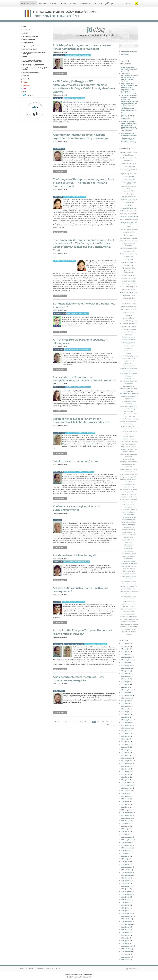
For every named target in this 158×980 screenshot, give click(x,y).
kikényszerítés (132, 332)
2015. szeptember (127, 690)
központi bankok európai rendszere (129, 343)
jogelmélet (125, 607)
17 (90, 722)
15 (81, 722)
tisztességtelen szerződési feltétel (129, 170)
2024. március (126, 902)
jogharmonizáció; (126, 589)
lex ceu (134, 629)
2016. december (127, 728)
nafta (127, 309)
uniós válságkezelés (129, 515)
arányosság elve (125, 214)
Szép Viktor (66, 102)
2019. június (125, 777)
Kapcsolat (98, 3)
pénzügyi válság (132, 477)
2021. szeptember (127, 840)
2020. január (125, 793)
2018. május (125, 750)
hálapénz (132, 361)
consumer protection (129, 437)
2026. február (126, 954)
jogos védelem (124, 374)
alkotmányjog (129, 265)
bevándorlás (133, 292)
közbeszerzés (133, 500)
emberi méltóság (127, 602)
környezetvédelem (129, 298)
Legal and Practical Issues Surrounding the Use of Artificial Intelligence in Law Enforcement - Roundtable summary (129, 88)
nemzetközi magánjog (125, 394)
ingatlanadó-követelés (129, 569)
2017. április (125, 736)
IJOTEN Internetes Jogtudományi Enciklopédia (34, 53)
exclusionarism (125, 432)
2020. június (125, 804)
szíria (135, 517)
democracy (132, 452)
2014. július (125, 654)
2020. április (125, 799)
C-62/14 (78, 107)
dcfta (136, 469)
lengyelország (129, 542)
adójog (134, 554)
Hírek (24, 27)
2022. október (126, 870)
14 (76, 722)
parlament (132, 607)
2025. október (126, 949)
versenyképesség (126, 416)
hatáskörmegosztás (129, 379)
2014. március (126, 644)
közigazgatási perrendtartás (129, 622)
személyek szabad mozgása (129, 401)
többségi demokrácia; (125, 591)
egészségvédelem (129, 507)
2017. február (126, 731)
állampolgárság (129, 391)
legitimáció (125, 332)
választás (134, 214)
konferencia (124, 535)
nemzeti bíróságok (129, 232)
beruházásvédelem (129, 527)
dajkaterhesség (124, 619)
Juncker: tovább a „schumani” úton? (75, 461)
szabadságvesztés (129, 384)
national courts (129, 434)
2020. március (126, 796)
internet (123, 576)
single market (125, 439)
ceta (134, 304)
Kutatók (73, 3)
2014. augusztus (127, 657)
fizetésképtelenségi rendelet (129, 229)
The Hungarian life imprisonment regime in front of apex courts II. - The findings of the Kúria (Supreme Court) (84, 183)
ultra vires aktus (129, 235)
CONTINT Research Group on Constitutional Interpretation (32, 61)
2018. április (125, 747)
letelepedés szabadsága (129, 337)
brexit (129, 227)
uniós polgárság (132, 396)
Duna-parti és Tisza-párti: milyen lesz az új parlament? (129, 69)
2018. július (125, 755)
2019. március (126, 772)
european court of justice (131, 442)
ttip (136, 158)
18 (94, 722)
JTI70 (24, 92)
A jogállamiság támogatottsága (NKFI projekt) (35, 69)
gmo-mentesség (134, 419)
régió (122, 566)
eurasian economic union (127, 469)
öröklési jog (124, 396)
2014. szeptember (127, 660)
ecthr (135, 309)
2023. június (125, 889)
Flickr (25, 88)
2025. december (127, 952)
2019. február (126, 769)
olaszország (135, 591)
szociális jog (129, 205)
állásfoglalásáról (87, 362)
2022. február (126, 851)
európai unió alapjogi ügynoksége (129, 356)
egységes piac (126, 284)
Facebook (26, 79)
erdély (133, 532)
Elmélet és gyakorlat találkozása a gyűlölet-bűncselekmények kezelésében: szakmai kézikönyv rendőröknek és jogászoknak (129, 126)
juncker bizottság (133, 462)
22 (112, 722)
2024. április (125, 905)
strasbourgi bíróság (129, 275)
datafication (133, 574)
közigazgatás (133, 321)
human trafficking (129, 318)
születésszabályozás (132, 369)
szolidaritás (132, 281)
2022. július (125, 864)
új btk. (135, 381)
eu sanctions (124, 292)
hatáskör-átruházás (129, 346)
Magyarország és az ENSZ (31, 73)
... (72, 722)
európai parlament (129, 179)
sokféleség (123, 586)
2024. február (126, 900)
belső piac (133, 174)
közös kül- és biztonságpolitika (129, 272)
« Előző (57, 722)
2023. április (125, 883)
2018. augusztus (127, 758)
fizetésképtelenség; (132, 586)
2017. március (126, 733)
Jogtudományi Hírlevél (30, 46)
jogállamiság (125, 174)
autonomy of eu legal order (129, 444)
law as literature (129, 537)
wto (133, 251)
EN (130, 3)
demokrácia (127, 191)
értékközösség (124, 497)
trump (123, 309)
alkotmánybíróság (129, 176)
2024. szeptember (127, 916)
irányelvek (133, 330)
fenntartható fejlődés (129, 301)
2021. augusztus (127, 837)
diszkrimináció (129, 161)
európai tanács (125, 517)
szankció (124, 278)
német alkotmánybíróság (129, 238)
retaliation (133, 439)
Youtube (26, 82)
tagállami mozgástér (127, 158)
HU (127, 3)
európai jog (129, 404)
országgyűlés (131, 612)
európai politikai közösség (129, 561)
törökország (134, 510)
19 (98, 722)
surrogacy (129, 315)
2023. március (126, 881)
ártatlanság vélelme (125, 510)
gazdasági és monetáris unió (129, 187)
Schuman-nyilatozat (71, 476)
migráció (125, 281)
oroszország (134, 217)
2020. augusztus (127, 810)
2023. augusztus (127, 892)
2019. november (127, 788)
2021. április (125, 826)
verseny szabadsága (132, 454)
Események (26, 30)
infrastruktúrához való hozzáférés (129, 414)
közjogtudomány (126, 632)
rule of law (125, 452)
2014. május (125, 649)
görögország (124, 477)
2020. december (127, 818)
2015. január (125, 671)
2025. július (125, 943)
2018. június (125, 752)
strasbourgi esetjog (129, 487)
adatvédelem (127, 251)
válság (131, 517)
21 (107, 722)
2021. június (125, 832)
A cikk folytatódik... (60, 74)
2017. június (125, 742)
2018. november (127, 763)
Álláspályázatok (28, 43)
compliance (133, 287)
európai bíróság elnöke (126, 489)
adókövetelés (129, 579)
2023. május (125, 886)
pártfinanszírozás (129, 559)
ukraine (126, 424)
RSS (58, 969)
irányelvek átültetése (127, 208)
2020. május (125, 802)
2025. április (125, 935)
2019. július (125, 780)
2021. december (127, 848)
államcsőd (123, 479)
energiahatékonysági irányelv (73, 393)
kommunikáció (125, 574)
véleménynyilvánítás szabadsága (129, 609)
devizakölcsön (129, 259)
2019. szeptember (127, 785)
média (125, 612)
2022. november (127, 872)
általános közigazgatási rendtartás (129, 624)
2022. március (126, 853)
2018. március (126, 744)
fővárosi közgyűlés (129, 268)
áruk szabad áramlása (129, 505)
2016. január (125, 701)
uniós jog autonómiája (129, 411)
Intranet (30, 969)
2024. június (125, 908)
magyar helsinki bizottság (129, 358)
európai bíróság (132, 152)
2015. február (126, 673)
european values (125, 449)
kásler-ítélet (124, 211)
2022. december (127, 875)
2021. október (126, 843)
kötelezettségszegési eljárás (129, 241)
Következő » (111, 725)
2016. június (125, 714)
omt (136, 474)
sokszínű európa (125, 584)
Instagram (26, 85)
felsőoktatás (128, 629)
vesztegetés (126, 361)
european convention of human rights (129, 223)
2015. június (125, 684)
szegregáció (129, 634)
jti (109, 3)
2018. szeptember (127, 761)
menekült (134, 479)
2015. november (127, 695)
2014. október (126, 663)
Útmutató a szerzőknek (129, 52)
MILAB (25, 57)
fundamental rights (129, 289)
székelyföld (127, 566)
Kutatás (63, 3)
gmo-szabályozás (124, 419)
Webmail (22, 969)
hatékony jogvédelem (129, 492)
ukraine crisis (124, 287)
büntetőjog (132, 371)
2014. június (125, 652)
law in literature (132, 535)
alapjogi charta (129, 399)
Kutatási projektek (29, 39)
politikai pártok (124, 564)
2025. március (126, 932)
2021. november (127, 845)
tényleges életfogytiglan (127, 381)
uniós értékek (133, 199)
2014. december (127, 668)
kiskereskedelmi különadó (129, 340)
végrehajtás (123, 389)
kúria (133, 191)
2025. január (125, 927)
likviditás (129, 479)
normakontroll (132, 522)
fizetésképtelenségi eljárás (129, 581)
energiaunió (129, 467)
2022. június (125, 862)
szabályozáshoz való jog (129, 530)
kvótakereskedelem (129, 551)
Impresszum (125, 54)
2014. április (125, 646)
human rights (124, 321)
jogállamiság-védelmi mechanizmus (129, 545)
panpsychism (124, 324)
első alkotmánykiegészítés (129, 366)
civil (123, 629)
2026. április (125, 960)
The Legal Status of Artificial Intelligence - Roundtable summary (129, 140)
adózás (133, 416)
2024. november (127, 922)
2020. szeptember (127, 813)
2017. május (125, 739)
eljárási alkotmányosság (129, 525)
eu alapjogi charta (129, 202)
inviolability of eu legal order (129, 447)
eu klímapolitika (129, 549)
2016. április (125, 709)
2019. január (125, 766)
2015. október (126, 693)
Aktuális (43, 3)
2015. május (125, 682)
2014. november (127, 665)
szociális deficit (129, 335)
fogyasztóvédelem (129, 166)
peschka (134, 604)
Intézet (53, 3)
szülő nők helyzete (126, 604)
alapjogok (123, 152)
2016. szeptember (127, 720)
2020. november (127, 815)
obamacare (123, 369)
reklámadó (123, 454)
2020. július (125, 807)
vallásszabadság (129, 363)
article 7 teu (133, 449)
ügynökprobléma (125, 500)
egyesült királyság (133, 619)
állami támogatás (129, 194)
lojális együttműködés (129, 386)
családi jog (135, 394)
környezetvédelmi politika (129, 502)
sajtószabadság (127, 614)
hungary (122, 442)
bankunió (123, 254)
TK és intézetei (27, 4)
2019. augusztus (127, 783)
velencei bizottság (133, 627)
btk (135, 262)
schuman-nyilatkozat (129, 459)
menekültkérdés (127, 304)
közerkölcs (129, 353)
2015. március (126, 676)
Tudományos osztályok (30, 36)
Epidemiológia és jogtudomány (33, 65)
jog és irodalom (127, 532)
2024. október (126, 919)
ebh (134, 602)
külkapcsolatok (129, 376)
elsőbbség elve (129, 348)
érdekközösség (133, 497)
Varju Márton (82, 102)
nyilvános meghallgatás (129, 571)
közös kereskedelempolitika (129, 219)
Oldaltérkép (39, 969)
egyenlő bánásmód (129, 599)
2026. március (126, 957)
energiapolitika (129, 257)
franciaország (125, 494)
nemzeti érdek (124, 217)
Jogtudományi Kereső (30, 49)
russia (134, 284)
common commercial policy (129, 596)
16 (85, 722)
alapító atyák (124, 462)
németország (133, 494)
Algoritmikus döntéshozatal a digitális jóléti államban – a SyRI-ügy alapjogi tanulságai (130, 77)
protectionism (133, 432)
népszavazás (129, 594)
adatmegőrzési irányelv (129, 351)
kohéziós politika (133, 564)
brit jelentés (124, 429)
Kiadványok (85, 3)
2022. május (125, 859)
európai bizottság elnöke (129, 248)
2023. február (126, 878)
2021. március (126, 823)
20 (103, 722)
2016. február (126, 703)
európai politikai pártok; (129, 556)
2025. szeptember (127, 946)
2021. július (125, 834)
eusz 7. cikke (133, 211)
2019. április (125, 774)
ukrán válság (132, 278)
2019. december (127, 791)
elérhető (83, 570)
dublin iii (130, 482)
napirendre (91, 444)
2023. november (127, 894)
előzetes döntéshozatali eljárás (129, 183)
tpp (131, 309)
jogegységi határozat (129, 197)
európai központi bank (129, 164)
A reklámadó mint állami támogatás (75, 555)
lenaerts (135, 489)
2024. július (125, 911)
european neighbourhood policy (129, 421)
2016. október (126, 722)
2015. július (125, 687)
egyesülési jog (123, 627)
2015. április (125, 679)
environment (132, 327)
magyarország (132, 254)
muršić (133, 614)
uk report (131, 424)
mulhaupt (134, 566)
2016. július (125, 717)
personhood (133, 324)
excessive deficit (132, 429)
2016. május (125, 712)
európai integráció (129, 295)
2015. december (127, 698)
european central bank (129, 472)
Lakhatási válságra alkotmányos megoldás (129, 134)
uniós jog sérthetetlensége (129, 409)
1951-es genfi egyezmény (129, 484)
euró (136, 208)
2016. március (126, 706)
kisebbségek (133, 584)
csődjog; (134, 589)
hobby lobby (125, 371)
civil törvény (126, 329)
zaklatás (133, 632)
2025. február (126, 930)
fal (126, 482)
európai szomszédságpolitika (129, 426)
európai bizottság (129, 155)
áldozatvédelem (133, 374)
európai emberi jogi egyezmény (129, 406)
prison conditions (129, 312)
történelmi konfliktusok (129, 512)
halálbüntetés (129, 457)
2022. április (125, 856)
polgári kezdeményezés (129, 307)
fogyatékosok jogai (127, 262)
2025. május (125, 938)
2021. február (126, 821)
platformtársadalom (131, 576)
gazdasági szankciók (132, 389)
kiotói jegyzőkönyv (126, 554)
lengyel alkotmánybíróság (129, 520)
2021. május (125, 829)
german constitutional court (127, 474)
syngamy (124, 327)
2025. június (125, 941)
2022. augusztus (127, 867)
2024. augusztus (127, 913)
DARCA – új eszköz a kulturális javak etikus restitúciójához (129, 117)
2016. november (127, 725)
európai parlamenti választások (129, 244)
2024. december (127, 924)
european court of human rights (129, 617)
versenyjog (124, 199)
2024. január (125, 897)
